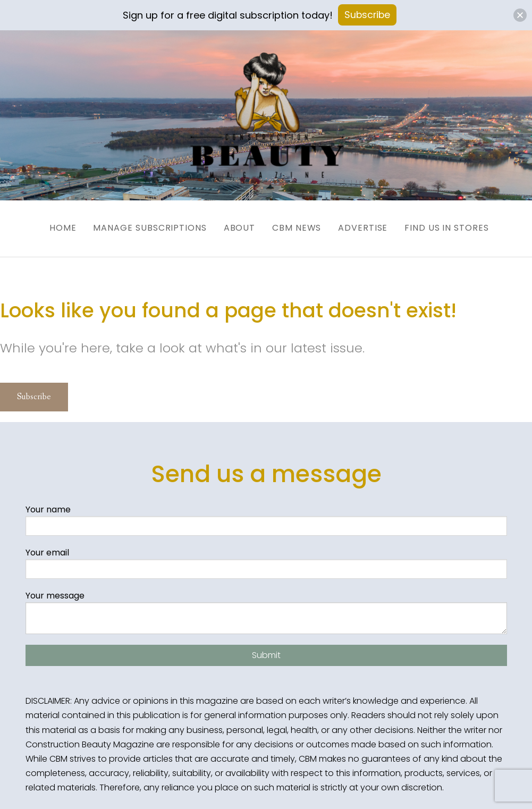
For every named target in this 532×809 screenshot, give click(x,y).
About (233, 224)
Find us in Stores (459, 224)
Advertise (369, 224)
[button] (520, 15)
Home (44, 224)
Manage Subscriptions (137, 224)
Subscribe (34, 390)
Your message (266, 605)
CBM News (297, 224)
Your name (266, 513)
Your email (266, 556)
